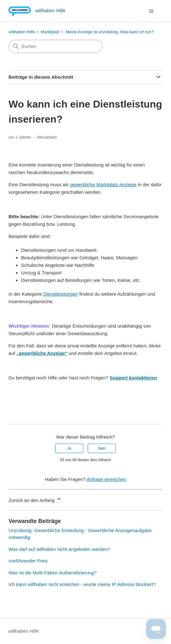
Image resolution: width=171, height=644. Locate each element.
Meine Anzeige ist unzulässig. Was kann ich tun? (110, 32)
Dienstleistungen (61, 294)
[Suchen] (55, 46)
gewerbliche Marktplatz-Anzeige (103, 185)
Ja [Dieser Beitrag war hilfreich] (69, 448)
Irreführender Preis (28, 561)
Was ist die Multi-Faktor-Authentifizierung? (52, 573)
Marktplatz (50, 32)
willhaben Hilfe (22, 32)
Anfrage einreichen (106, 479)
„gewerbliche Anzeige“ (42, 353)
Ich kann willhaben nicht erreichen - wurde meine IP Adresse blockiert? (82, 584)
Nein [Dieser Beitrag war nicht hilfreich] (102, 448)
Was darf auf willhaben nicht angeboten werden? (59, 549)
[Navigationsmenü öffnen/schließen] (151, 11)
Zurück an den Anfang (35, 499)
